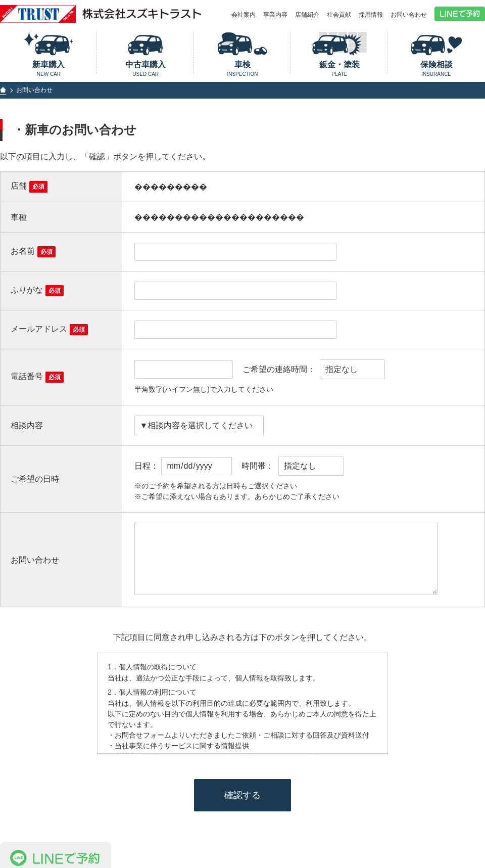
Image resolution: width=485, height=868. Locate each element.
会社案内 (244, 15)
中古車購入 (146, 68)
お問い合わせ (409, 15)
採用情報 (371, 15)
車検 (243, 68)
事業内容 (275, 15)
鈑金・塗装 (339, 68)
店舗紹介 (307, 15)
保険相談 (436, 68)
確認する (243, 795)
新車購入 (49, 68)
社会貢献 (339, 15)
